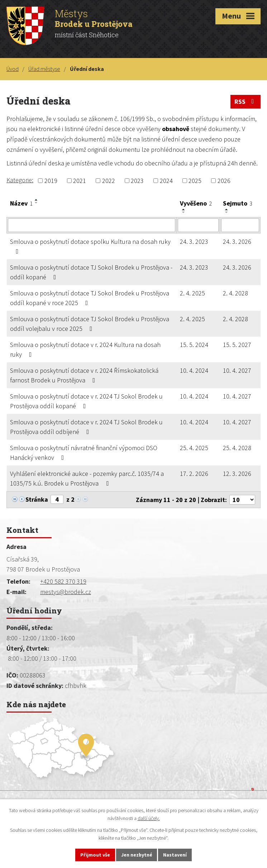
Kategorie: (20, 180)
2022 (109, 181)
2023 (137, 181)
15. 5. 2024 (194, 345)
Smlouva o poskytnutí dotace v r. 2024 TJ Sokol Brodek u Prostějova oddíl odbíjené (86, 427)
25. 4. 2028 (237, 448)
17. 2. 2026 (194, 474)
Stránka (37, 499)
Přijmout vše (95, 855)
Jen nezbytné (137, 855)
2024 (166, 181)
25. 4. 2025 (194, 448)
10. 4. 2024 (194, 370)
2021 (80, 181)
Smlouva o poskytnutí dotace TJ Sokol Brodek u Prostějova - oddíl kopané (91, 272)
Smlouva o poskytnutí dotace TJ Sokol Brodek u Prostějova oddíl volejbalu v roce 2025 (90, 324)
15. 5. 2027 (237, 345)
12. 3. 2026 (237, 474)
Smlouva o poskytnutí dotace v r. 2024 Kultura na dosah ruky (85, 349)
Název (21, 203)
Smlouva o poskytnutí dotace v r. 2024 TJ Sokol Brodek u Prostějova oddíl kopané (86, 401)
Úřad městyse (44, 69)
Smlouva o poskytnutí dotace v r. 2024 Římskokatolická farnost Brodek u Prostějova (84, 375)
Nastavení (175, 855)
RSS (246, 102)
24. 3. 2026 (237, 242)
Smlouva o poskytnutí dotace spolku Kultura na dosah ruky (90, 246)
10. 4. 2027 (237, 370)
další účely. (149, 818)
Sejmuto (238, 203)
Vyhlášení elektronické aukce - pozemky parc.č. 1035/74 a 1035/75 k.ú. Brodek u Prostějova (87, 478)
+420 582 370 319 (63, 581)
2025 (195, 181)
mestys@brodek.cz (66, 592)
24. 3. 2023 (194, 242)
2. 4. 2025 (192, 293)
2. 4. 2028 (235, 293)
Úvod (13, 69)
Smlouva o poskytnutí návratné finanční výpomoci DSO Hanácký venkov (84, 453)
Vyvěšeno (196, 203)
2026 (224, 181)
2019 (51, 181)
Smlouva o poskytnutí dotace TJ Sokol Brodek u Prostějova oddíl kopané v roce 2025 (90, 298)
